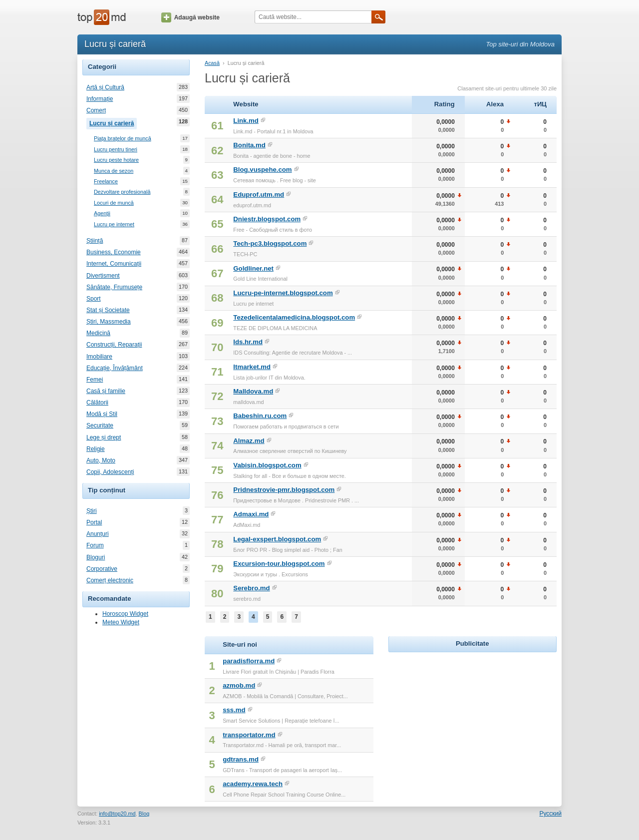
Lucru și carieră (113, 122)
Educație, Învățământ (115, 368)
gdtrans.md (241, 759)
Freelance (106, 182)
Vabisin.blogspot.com (267, 465)
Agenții (102, 213)
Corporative (102, 569)
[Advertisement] (472, 717)
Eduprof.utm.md (259, 195)
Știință (95, 241)
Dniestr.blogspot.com (267, 219)
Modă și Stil (102, 414)
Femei (95, 380)
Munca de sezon (114, 171)
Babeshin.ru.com (260, 416)
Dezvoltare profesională (122, 192)
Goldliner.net (253, 268)
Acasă (212, 63)
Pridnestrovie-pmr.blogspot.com (284, 490)
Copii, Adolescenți (110, 472)
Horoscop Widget (125, 614)
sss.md (234, 710)
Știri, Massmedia (109, 322)
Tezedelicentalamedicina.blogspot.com (294, 317)
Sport (94, 299)
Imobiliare (99, 357)
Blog (144, 814)
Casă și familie (106, 391)
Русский (550, 814)
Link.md (246, 121)
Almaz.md (249, 441)
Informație (100, 99)
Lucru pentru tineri (116, 150)
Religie (96, 449)
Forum (95, 545)
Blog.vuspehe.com (262, 170)
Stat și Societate (108, 310)
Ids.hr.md (248, 342)
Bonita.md (249, 145)
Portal (94, 522)
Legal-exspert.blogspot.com (277, 539)
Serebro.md (251, 588)
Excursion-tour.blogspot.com (279, 564)
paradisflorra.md (249, 661)
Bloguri (96, 557)
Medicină (98, 333)
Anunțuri (98, 534)
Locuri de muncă (114, 203)
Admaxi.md (251, 514)
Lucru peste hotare (116, 160)
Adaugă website (190, 17)
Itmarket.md (252, 367)
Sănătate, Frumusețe (114, 287)
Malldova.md (253, 391)
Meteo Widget (121, 622)
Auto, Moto (101, 460)
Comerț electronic (110, 580)
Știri (92, 511)
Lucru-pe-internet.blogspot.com (283, 293)
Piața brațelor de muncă (123, 139)
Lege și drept (104, 437)
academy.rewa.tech (253, 784)
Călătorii (97, 403)
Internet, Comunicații (114, 264)
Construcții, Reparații (114, 345)
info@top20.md (117, 814)
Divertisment (103, 276)
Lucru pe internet (114, 224)
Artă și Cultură (105, 87)
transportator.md (249, 735)
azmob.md (239, 685)
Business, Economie (114, 252)
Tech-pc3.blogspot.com (270, 243)
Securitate (100, 425)
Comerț (96, 110)
